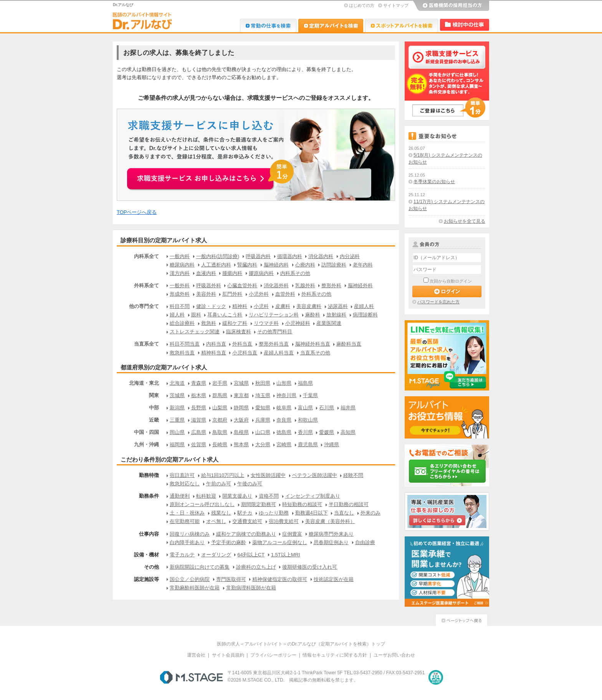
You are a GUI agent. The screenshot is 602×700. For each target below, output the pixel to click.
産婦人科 (364, 306)
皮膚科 (283, 306)
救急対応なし (185, 484)
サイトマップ (396, 5)
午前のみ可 (219, 484)
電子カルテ (182, 555)
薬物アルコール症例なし (280, 542)
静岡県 (241, 408)
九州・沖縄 (146, 444)
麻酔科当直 (349, 344)
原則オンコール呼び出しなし (202, 504)
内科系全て (146, 256)
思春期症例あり (331, 542)
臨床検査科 (239, 332)
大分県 (263, 444)
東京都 (241, 395)
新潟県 (177, 408)
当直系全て (146, 344)
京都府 (220, 420)
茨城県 (177, 395)
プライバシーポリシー (273, 655)
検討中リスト (465, 25)
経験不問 (353, 475)
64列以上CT (251, 555)
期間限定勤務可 (259, 504)
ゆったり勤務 (274, 513)
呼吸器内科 (258, 256)
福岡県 (177, 444)
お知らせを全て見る (465, 221)
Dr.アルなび (331, 26)
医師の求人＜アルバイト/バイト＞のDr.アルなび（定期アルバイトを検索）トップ (301, 644)
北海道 (177, 383)
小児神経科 (298, 323)
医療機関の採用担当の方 (451, 6)
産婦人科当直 (279, 353)
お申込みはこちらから (211, 174)
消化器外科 (276, 285)
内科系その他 (295, 273)
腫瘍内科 (232, 273)
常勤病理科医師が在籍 (251, 588)
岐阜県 (284, 408)
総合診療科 (182, 323)
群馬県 (220, 395)
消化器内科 (321, 256)
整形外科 (331, 285)
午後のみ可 (250, 484)
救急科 (209, 323)
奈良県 (284, 420)
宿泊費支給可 (284, 521)
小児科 (261, 306)
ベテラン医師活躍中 (315, 475)
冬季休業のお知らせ (434, 182)
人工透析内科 (216, 265)
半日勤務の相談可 (349, 504)
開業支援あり (237, 496)
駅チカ (245, 513)
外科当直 (242, 344)
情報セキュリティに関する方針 (335, 655)
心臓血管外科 (242, 285)
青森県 (199, 383)
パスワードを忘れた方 (438, 302)
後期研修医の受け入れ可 (310, 567)
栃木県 (199, 395)
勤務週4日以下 (312, 513)
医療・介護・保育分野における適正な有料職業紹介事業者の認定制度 (436, 677)
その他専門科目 (275, 332)
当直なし (344, 513)
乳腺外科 (305, 285)
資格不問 (269, 496)
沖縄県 (332, 444)
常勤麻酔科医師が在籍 (195, 588)
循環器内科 (290, 256)
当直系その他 (315, 353)
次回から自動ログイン (451, 281)
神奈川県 (286, 395)
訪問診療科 (334, 265)
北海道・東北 (144, 383)
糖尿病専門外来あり (331, 534)
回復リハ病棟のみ (190, 534)
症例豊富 (292, 534)
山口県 (263, 432)
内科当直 (216, 344)
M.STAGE (191, 677)
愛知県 (263, 408)
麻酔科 (313, 315)
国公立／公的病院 (190, 579)
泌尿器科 (338, 306)
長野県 (199, 408)
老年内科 (363, 265)
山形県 (284, 383)
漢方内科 (180, 273)
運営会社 (196, 655)
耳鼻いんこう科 (225, 315)
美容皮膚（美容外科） (330, 521)
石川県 (327, 408)
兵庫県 (263, 420)
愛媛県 (327, 432)
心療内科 (305, 265)
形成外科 (180, 294)
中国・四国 (146, 432)
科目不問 (180, 306)
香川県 (305, 432)
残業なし (221, 513)
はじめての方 (362, 5)
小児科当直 (245, 353)
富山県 (305, 408)
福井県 (348, 408)
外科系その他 (316, 294)
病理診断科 (365, 315)
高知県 (348, 432)
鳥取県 (220, 432)
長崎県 (220, 444)
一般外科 (180, 285)
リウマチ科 (266, 323)
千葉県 (310, 395)
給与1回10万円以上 (223, 475)
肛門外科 (232, 294)
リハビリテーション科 (274, 315)
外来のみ (370, 513)
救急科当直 (182, 353)
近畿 (154, 420)
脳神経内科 (276, 265)
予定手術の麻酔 (229, 542)
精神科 (240, 306)
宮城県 (241, 383)
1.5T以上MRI (286, 555)
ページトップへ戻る (461, 619)
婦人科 (177, 315)
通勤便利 (180, 496)
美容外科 (206, 294)
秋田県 (263, 383)
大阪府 (241, 420)
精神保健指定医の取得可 (280, 579)
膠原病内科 (261, 273)
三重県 (177, 420)
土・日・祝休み (187, 513)
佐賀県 (199, 444)
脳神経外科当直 (313, 344)
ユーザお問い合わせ (394, 655)
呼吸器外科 (209, 285)
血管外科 (285, 294)
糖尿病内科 (182, 265)
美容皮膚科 (309, 306)
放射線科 (336, 315)
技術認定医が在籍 (334, 579)
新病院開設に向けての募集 (200, 567)
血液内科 (206, 273)
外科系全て (146, 285)
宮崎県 (284, 444)
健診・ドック (211, 306)
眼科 (196, 315)
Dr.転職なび (268, 26)
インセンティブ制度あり (313, 496)
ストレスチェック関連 (195, 332)
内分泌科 (350, 256)
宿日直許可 (182, 475)
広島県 (199, 432)
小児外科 (259, 294)
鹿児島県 (308, 444)
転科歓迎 (206, 496)
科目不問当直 (185, 344)
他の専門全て (144, 306)
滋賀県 (199, 420)
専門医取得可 (231, 579)
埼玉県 (263, 395)
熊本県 (241, 444)
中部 (154, 408)
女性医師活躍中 (268, 475)
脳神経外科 (360, 285)
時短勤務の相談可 (302, 504)
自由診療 (365, 542)
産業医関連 (329, 323)
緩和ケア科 (235, 323)
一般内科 (180, 256)
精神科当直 (214, 353)
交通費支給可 (247, 521)
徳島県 (284, 432)
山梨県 (220, 408)
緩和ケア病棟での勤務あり (246, 534)
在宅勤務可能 (185, 521)
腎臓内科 (247, 265)
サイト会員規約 (228, 655)
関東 (154, 395)
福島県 (305, 383)
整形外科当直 (274, 344)
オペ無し (216, 521)
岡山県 (177, 432)
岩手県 (220, 383)
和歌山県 (308, 420)
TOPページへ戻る (137, 212)
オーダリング (216, 555)
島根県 (241, 432)
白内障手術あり (187, 542)
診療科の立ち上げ (256, 567)
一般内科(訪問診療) (218, 256)
